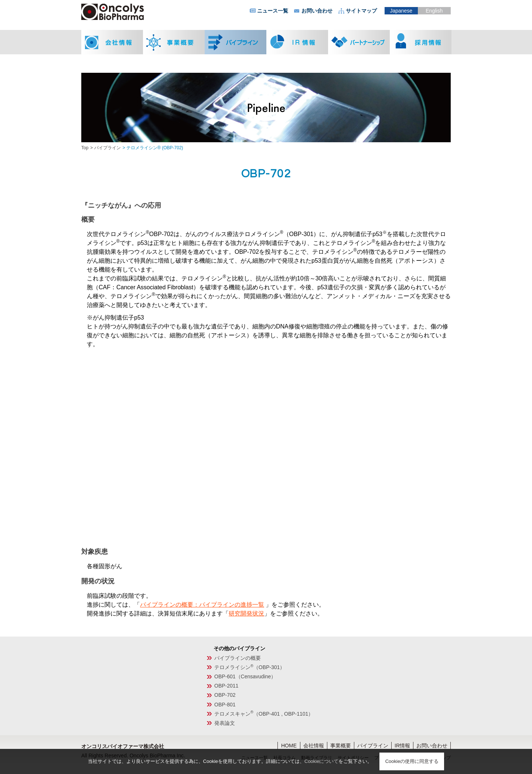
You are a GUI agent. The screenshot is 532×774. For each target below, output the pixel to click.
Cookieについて (321, 761)
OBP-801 (225, 705)
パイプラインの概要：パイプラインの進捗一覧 (202, 605)
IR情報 (402, 746)
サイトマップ (361, 11)
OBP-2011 (226, 686)
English (434, 11)
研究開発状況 (246, 613)
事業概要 (341, 746)
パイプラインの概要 (238, 658)
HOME (289, 746)
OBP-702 (225, 695)
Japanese (401, 11)
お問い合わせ (317, 11)
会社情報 (314, 746)
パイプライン (108, 148)
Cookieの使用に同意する (412, 761)
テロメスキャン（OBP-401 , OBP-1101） (264, 714)
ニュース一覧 (273, 11)
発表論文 (225, 723)
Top (85, 148)
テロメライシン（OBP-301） (250, 667)
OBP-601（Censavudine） (245, 676)
